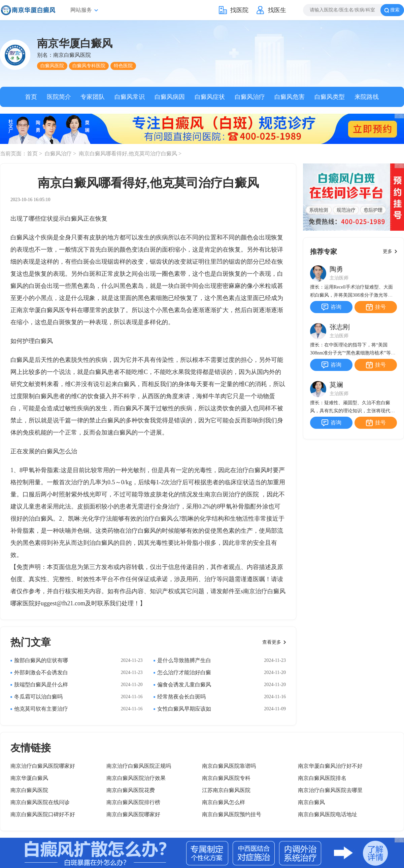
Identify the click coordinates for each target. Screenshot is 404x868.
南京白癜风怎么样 (224, 802)
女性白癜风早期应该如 (184, 709)
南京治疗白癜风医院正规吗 (139, 766)
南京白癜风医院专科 (226, 778)
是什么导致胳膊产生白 (184, 660)
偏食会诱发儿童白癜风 (184, 685)
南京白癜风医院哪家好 (133, 814)
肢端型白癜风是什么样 (41, 685)
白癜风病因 (170, 97)
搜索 (395, 10)
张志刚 (340, 327)
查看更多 (272, 642)
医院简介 (59, 97)
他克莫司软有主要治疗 (41, 709)
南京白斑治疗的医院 (232, 494)
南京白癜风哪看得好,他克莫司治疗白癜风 (129, 154)
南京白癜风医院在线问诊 (40, 802)
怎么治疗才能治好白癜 (184, 672)
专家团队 (93, 97)
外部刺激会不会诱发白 (41, 672)
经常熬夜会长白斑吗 (181, 697)
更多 (388, 251)
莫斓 (336, 385)
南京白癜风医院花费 (131, 790)
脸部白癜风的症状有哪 (41, 660)
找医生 (277, 10)
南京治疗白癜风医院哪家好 (43, 766)
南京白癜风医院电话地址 (328, 814)
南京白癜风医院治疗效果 (136, 778)
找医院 (239, 10)
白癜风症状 (210, 97)
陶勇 (336, 269)
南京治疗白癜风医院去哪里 (330, 790)
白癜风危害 (290, 97)
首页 (31, 97)
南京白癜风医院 (29, 790)
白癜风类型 (330, 97)
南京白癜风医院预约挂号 (232, 814)
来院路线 (367, 97)
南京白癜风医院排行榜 (133, 802)
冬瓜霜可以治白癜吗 (38, 697)
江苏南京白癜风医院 (226, 790)
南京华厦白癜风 (29, 778)
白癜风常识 (130, 97)
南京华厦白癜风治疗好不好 (330, 766)
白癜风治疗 (250, 97)
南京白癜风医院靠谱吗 (229, 766)
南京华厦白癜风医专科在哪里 (56, 310)
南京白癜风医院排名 (322, 778)
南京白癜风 (311, 802)
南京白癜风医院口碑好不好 (43, 814)
